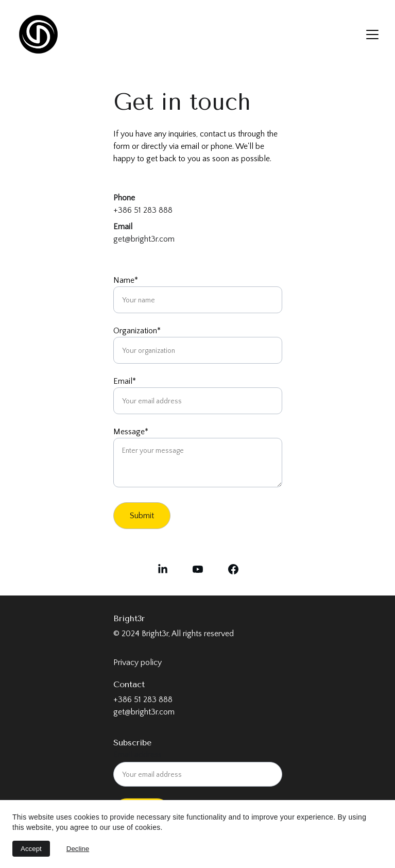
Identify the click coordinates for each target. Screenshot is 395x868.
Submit (142, 516)
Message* (131, 432)
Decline (78, 849)
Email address (138, 755)
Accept (31, 849)
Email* (125, 381)
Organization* (137, 331)
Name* (126, 280)
